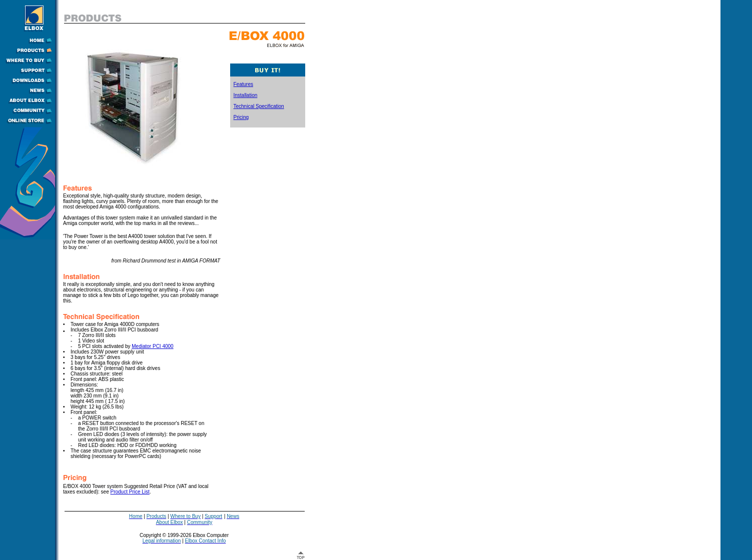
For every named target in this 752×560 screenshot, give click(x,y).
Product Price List (130, 492)
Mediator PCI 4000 (152, 346)
